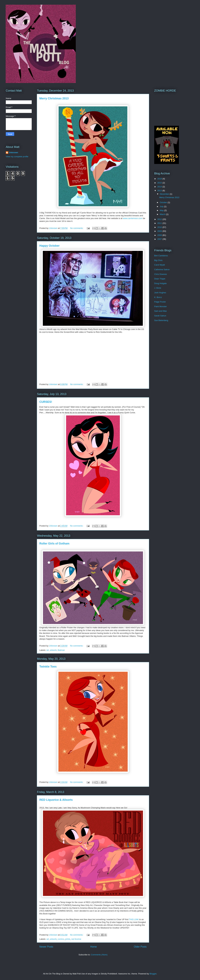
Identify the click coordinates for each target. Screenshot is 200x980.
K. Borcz (158, 297)
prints (68, 939)
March (163, 214)
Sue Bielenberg (161, 320)
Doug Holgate (160, 283)
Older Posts (140, 947)
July (162, 206)
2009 (160, 231)
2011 (160, 223)
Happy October (49, 246)
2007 (160, 239)
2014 (160, 187)
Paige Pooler (160, 302)
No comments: (77, 228)
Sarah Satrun (160, 316)
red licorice (76, 939)
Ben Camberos (161, 256)
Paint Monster (160, 306)
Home (94, 947)
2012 (160, 219)
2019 (160, 179)
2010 (160, 227)
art (48, 650)
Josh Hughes (160, 293)
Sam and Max (160, 311)
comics (61, 939)
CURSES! (46, 402)
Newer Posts (46, 947)
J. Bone (158, 288)
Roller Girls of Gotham (54, 544)
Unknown (14, 152)
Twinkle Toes (48, 667)
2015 (160, 183)
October (164, 202)
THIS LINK (134, 919)
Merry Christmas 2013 (54, 98)
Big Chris (158, 260)
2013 (160, 191)
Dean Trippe (160, 279)
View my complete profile (17, 157)
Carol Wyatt (160, 265)
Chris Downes (161, 274)
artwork (53, 650)
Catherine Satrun (162, 269)
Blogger (153, 974)
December (165, 194)
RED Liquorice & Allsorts (56, 800)
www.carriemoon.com (133, 218)
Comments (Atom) (99, 955)
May (162, 210)
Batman (61, 650)
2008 (160, 235)
